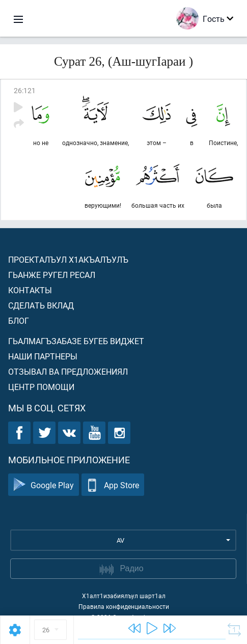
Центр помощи (41, 387)
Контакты (30, 290)
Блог (19, 320)
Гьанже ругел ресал (52, 275)
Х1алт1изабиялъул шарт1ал (124, 596)
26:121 (25, 90)
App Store (113, 485)
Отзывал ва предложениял (68, 371)
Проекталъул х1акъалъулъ (68, 259)
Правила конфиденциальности (124, 606)
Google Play (44, 485)
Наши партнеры (43, 356)
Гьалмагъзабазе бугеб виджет (76, 341)
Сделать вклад (41, 305)
